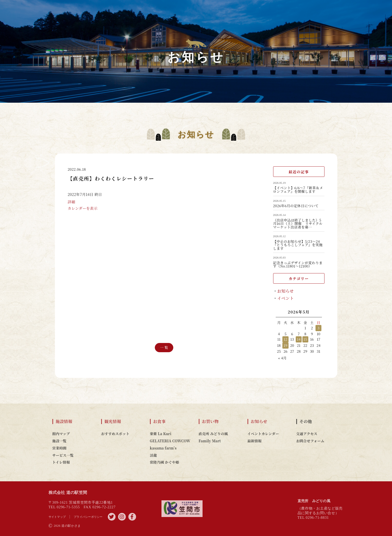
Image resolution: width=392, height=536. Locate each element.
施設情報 (64, 422)
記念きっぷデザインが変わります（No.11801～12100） (298, 265)
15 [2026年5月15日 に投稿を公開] (305, 339)
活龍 (154, 455)
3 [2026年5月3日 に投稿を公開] (319, 328)
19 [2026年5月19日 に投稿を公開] (286, 345)
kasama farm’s (163, 448)
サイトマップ (57, 517)
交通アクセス (307, 434)
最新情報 (255, 441)
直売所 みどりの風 (213, 434)
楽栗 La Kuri (161, 434)
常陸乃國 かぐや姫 (165, 462)
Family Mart (210, 441)
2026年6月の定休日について (296, 206)
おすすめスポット (115, 434)
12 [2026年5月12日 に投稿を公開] (286, 339)
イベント (286, 298)
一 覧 (164, 348)
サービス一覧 (63, 455)
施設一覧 (59, 441)
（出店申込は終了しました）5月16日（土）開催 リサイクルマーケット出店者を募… (298, 224)
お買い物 (210, 422)
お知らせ (286, 291)
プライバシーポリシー (88, 517)
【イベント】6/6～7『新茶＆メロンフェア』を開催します (298, 190)
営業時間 (59, 448)
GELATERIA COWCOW (170, 441)
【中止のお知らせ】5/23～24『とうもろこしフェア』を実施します (298, 245)
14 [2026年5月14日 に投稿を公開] (299, 339)
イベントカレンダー (263, 434)
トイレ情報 (61, 462)
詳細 (71, 208)
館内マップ (61, 434)
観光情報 (113, 422)
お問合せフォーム (310, 441)
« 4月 (283, 358)
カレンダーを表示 (83, 214)
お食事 (160, 422)
